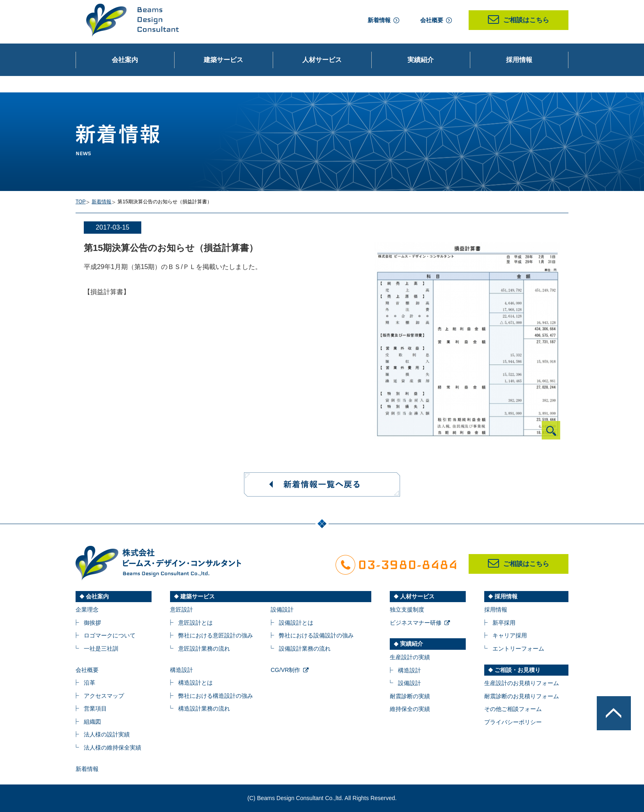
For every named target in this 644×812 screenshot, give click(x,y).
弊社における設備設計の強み (316, 635)
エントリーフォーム (518, 649)
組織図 (92, 722)
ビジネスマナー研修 (416, 623)
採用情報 (496, 610)
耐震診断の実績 (410, 696)
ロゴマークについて (110, 635)
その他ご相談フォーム (513, 709)
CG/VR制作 (285, 670)
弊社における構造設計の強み (216, 696)
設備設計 (282, 610)
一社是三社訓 (101, 649)
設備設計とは (296, 623)
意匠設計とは (195, 623)
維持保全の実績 (410, 709)
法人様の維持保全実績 (113, 748)
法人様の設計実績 (107, 734)
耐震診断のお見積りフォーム (522, 696)
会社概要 (432, 20)
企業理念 (87, 610)
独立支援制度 (407, 610)
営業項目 (95, 708)
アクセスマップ (104, 696)
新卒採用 (504, 623)
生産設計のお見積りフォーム (522, 683)
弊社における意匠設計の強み (216, 635)
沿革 (90, 683)
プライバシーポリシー (513, 722)
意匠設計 (182, 610)
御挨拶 (92, 623)
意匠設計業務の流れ (204, 649)
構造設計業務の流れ (204, 708)
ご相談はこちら (519, 20)
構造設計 (182, 670)
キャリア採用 (510, 635)
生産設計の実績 (410, 657)
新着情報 (379, 20)
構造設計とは (195, 683)
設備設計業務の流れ (305, 649)
